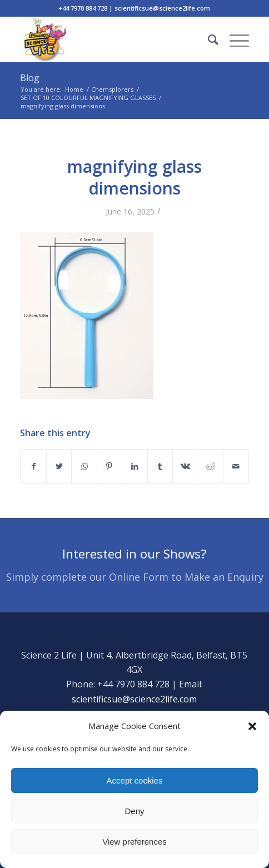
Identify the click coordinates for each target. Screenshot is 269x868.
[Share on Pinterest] (109, 466)
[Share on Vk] (185, 466)
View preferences (134, 842)
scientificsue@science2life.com (134, 699)
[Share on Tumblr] (160, 466)
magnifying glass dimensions (134, 177)
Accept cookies (135, 780)
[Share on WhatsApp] (84, 466)
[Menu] (234, 39)
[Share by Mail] (236, 466)
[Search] (208, 39)
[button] (252, 726)
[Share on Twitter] (59, 466)
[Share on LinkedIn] (134, 466)
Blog (30, 78)
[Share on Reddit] (211, 466)
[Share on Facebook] (33, 466)
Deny (134, 811)
